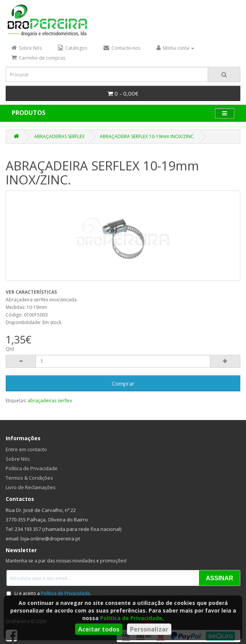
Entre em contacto (26, 449)
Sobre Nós (18, 459)
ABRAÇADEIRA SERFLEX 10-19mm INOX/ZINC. (147, 136)
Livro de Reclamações (31, 487)
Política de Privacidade (131, 618)
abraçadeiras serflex (50, 401)
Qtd (10, 349)
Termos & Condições (29, 478)
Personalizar (149, 629)
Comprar (123, 383)
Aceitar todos (99, 629)
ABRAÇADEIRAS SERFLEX (59, 136)
